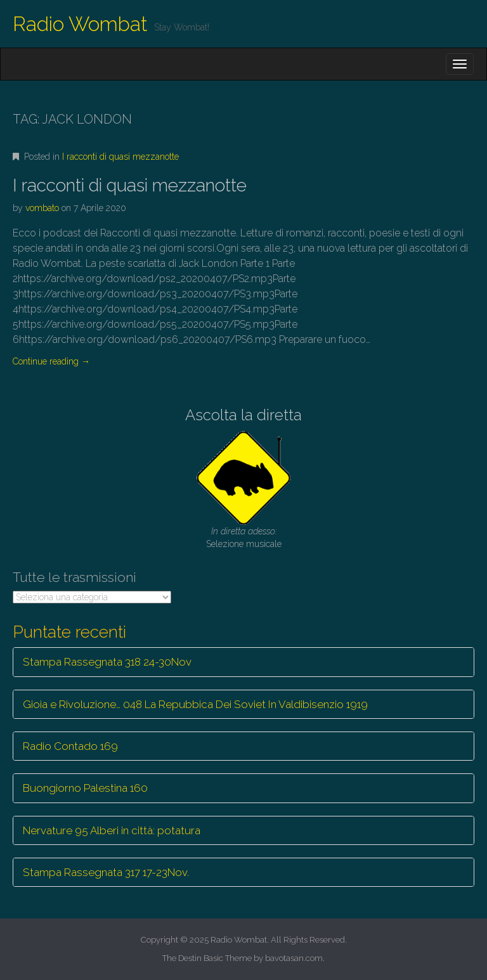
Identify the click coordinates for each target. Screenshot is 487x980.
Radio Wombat (80, 24)
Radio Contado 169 (70, 746)
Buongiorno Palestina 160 (85, 788)
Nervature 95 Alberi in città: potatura (112, 830)
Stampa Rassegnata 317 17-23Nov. (106, 872)
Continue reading (51, 361)
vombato (42, 208)
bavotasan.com (294, 958)
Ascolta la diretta (243, 415)
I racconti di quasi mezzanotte (120, 157)
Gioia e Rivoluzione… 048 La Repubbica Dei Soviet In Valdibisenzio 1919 (195, 704)
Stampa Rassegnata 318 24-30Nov (107, 662)
